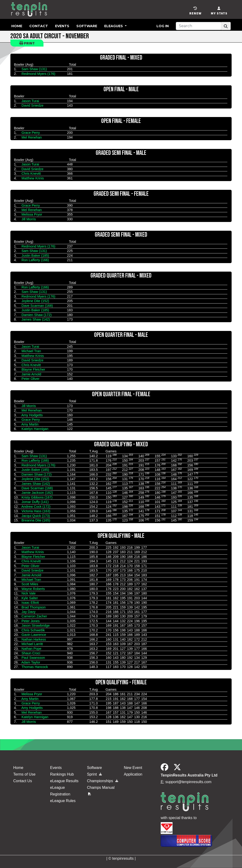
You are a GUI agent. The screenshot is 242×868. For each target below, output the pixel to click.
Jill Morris (29, 219)
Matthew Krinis (33, 178)
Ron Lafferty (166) (35, 260)
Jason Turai (30, 101)
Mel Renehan (32, 137)
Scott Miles (30, 584)
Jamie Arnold (31, 374)
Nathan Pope (31, 649)
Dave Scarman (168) (37, 306)
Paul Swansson (33, 658)
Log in (163, 26)
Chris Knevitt (31, 174)
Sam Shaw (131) (34, 69)
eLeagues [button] (114, 26)
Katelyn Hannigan (35, 429)
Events (62, 26)
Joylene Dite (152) (35, 301)
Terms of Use (24, 774)
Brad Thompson (34, 607)
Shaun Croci (31, 653)
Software (87, 26)
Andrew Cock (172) (36, 507)
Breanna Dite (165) (36, 520)
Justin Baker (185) (35, 256)
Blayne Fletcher (33, 369)
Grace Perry (31, 133)
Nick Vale (29, 593)
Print (27, 43)
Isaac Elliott (30, 603)
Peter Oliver (30, 379)
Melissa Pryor (32, 214)
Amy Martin (30, 424)
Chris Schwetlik (33, 630)
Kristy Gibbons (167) (37, 497)
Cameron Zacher (34, 616)
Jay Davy (28, 612)
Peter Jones (31, 621)
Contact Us (23, 781)
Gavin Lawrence (34, 635)
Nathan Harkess (34, 639)
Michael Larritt (32, 644)
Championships (103, 781)
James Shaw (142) (36, 319)
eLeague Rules (63, 801)
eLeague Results (64, 781)
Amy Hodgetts (32, 415)
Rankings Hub (62, 774)
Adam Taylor (31, 662)
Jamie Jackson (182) (37, 493)
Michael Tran (31, 351)
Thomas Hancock (35, 667)
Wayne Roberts (33, 589)
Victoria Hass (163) (36, 511)
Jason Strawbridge (36, 625)
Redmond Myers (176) (38, 74)
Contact (39, 26)
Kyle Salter (30, 598)
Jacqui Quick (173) (36, 516)
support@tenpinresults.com (188, 782)
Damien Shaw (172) (37, 315)
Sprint (94, 774)
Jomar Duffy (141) (35, 502)
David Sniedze (32, 105)
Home (17, 26)
